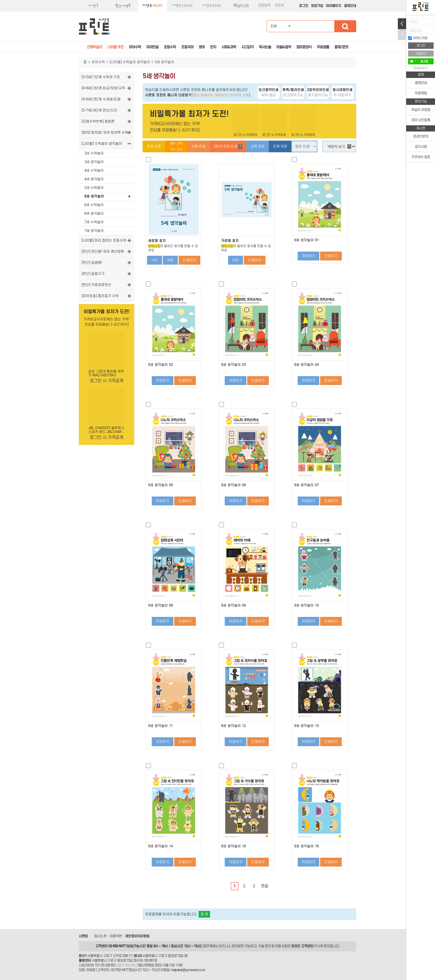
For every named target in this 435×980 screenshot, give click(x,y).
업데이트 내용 (239, 95)
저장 (170, 260)
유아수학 (98, 62)
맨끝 (265, 886)
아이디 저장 (418, 38)
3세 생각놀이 (94, 162)
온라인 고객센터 (302, 946)
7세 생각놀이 (94, 231)
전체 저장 (280, 146)
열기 (402, 24)
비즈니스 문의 (228, 946)
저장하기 (308, 256)
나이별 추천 (115, 47)
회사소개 (100, 936)
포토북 (279, 5)
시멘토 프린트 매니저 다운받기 (168, 95)
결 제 (204, 914)
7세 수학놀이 (94, 222)
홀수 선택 (176, 144)
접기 (402, 35)
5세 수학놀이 (94, 188)
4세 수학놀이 (94, 170)
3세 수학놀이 (94, 153)
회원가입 (317, 6)
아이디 (414, 22)
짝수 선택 (176, 149)
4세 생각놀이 (94, 179)
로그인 (304, 6)
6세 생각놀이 (94, 213)
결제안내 (350, 6)
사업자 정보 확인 (126, 965)
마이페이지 (334, 6)
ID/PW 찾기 (421, 68)
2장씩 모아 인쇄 (228, 147)
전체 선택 (154, 146)
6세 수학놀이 (94, 205)
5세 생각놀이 (94, 196)
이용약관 (116, 936)
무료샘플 (323, 47)
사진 (155, 260)
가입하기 (421, 54)
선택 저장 (258, 146)
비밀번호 (415, 31)
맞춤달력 (264, 5)
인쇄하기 (189, 260)
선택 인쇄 (198, 146)
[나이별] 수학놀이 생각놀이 (130, 62)
